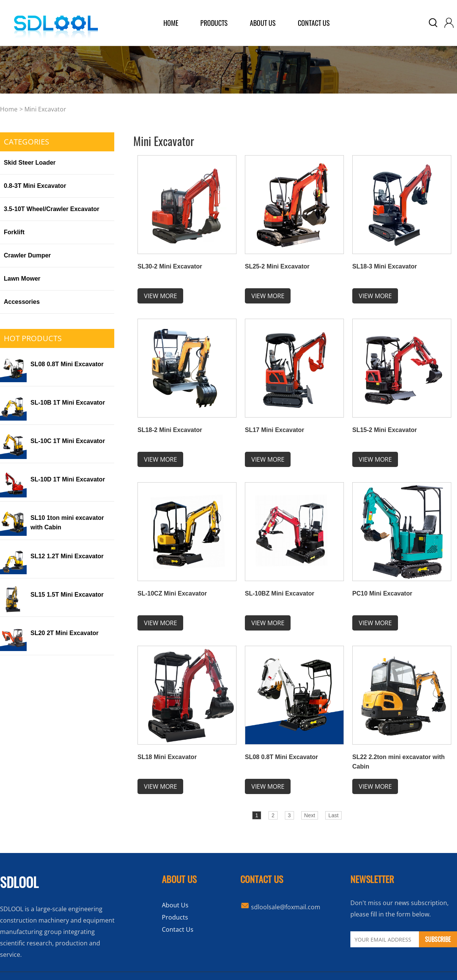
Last (333, 815)
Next (310, 815)
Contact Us (314, 23)
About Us (175, 905)
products (214, 23)
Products (175, 917)
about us (263, 23)
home (171, 23)
